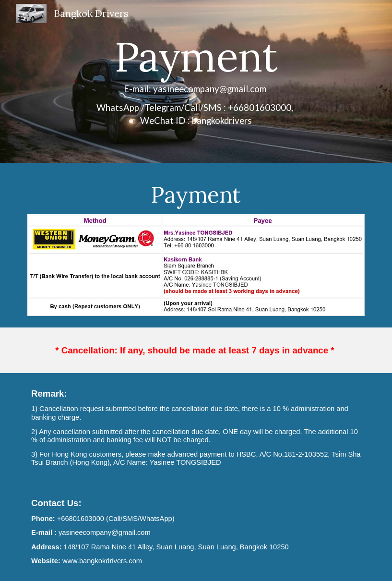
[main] (196, 82)
